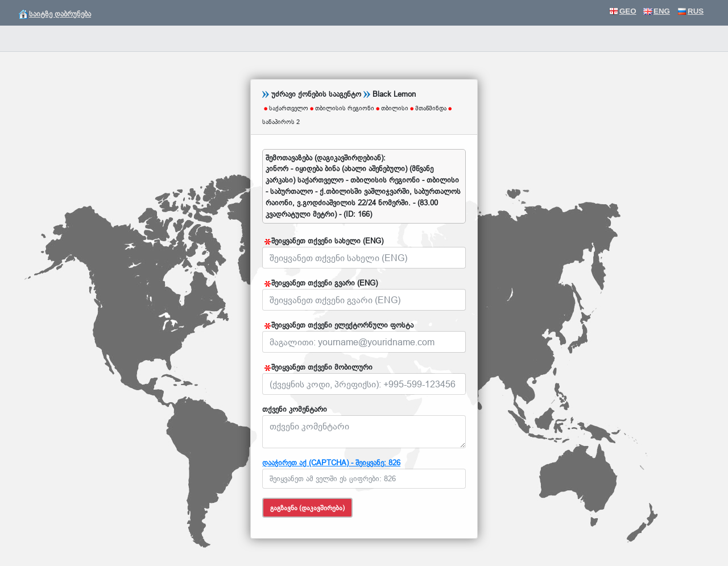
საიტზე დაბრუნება (55, 14)
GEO (623, 11)
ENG (657, 11)
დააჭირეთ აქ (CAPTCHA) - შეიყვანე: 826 (331, 462)
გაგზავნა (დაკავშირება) (307, 508)
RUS (690, 11)
